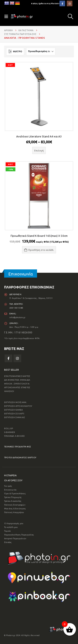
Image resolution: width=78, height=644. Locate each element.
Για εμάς (8, 486)
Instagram (17, 358)
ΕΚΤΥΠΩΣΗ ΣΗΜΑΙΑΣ (15, 417)
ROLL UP (9, 428)
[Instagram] (70, 3)
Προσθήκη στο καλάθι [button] (41, 250)
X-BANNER (10, 432)
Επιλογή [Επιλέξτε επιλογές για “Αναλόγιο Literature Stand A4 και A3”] (39, 150)
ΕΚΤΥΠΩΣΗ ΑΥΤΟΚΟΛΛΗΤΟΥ (18, 406)
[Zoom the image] (39, 553)
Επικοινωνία (10, 490)
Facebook (8, 358)
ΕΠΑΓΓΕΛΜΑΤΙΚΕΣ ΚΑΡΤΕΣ (17, 376)
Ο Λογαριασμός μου (14, 523)
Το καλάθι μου (11, 527)
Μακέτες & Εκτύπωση (15, 509)
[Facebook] (62, 3)
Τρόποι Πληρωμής (13, 497)
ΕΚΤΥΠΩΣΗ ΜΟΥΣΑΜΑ (15, 402)
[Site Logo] (22, 17)
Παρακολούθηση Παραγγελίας (19, 535)
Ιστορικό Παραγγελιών (15, 538)
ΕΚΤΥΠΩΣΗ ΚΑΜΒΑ (14, 410)
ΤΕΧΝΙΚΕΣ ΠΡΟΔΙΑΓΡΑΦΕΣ (18, 447)
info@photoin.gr (17, 317)
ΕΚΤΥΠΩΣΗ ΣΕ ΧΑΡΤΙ (14, 414)
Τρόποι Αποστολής (13, 501)
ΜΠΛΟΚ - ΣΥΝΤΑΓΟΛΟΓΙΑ (17, 384)
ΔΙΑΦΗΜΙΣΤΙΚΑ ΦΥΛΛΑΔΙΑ (17, 380)
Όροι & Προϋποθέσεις (15, 494)
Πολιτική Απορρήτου (14, 512)
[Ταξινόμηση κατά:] (41, 51)
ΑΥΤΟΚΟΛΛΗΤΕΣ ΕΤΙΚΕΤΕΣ (17, 387)
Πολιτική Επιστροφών (15, 505)
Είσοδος (8, 542)
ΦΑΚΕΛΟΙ (9, 391)
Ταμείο (7, 531)
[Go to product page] (39, 96)
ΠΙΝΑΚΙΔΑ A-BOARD (14, 436)
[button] (71, 17)
